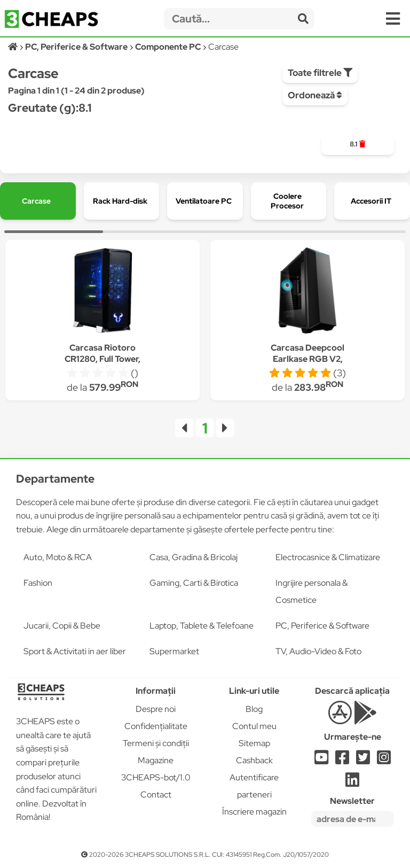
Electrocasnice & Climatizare (328, 557)
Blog (254, 709)
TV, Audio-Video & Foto (318, 651)
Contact (156, 795)
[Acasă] (14, 47)
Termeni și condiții (156, 743)
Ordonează (315, 95)
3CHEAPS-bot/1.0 (156, 777)
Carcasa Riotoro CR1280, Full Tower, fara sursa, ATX (102, 359)
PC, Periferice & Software (322, 626)
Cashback (254, 760)
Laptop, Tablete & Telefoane (202, 626)
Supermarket (174, 651)
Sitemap (254, 743)
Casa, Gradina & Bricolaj (194, 557)
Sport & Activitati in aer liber (75, 651)
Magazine (156, 760)
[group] (357, 144)
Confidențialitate (156, 726)
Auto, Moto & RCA (58, 557)
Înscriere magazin (254, 812)
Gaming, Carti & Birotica (194, 583)
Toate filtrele (320, 73)
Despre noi (156, 709)
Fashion (38, 583)
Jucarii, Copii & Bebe (62, 626)
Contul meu (254, 726)
